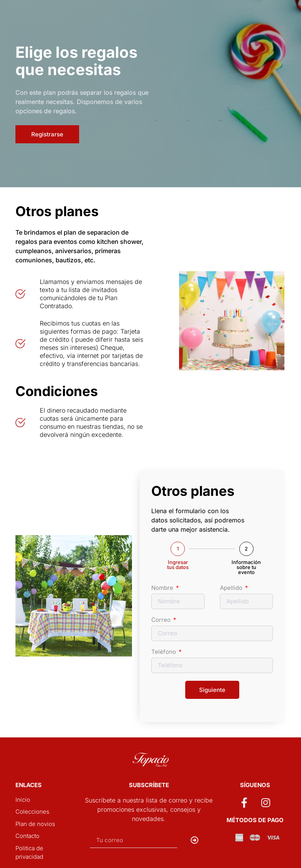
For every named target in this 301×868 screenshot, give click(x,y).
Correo (162, 620)
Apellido (232, 588)
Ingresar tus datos (178, 565)
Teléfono (164, 652)
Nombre (163, 588)
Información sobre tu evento (246, 567)
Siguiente (212, 690)
